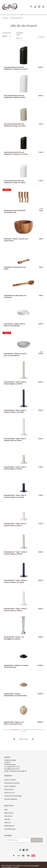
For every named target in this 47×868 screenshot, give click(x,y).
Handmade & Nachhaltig (13, 796)
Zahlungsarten (9, 826)
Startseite (5, 18)
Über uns (8, 822)
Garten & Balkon (10, 786)
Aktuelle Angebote (11, 799)
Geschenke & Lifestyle (12, 783)
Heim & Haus (9, 789)
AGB (6, 810)
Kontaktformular (10, 829)
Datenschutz (9, 813)
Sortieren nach (20, 34)
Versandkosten (15, 729)
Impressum (8, 816)
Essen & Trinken (10, 780)
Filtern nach (7, 33)
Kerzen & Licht (9, 793)
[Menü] (44, 7)
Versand (7, 819)
